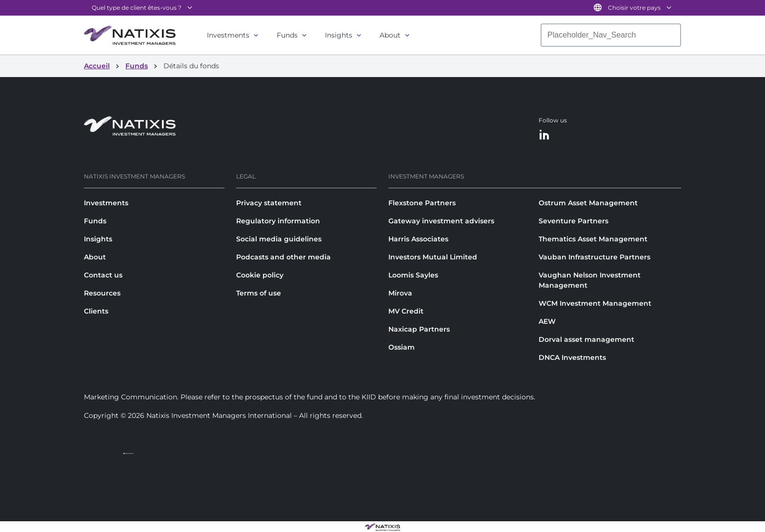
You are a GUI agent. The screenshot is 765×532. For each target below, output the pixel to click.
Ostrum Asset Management (588, 203)
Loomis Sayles (413, 275)
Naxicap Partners (419, 329)
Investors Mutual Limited (433, 257)
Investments (228, 35)
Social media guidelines (279, 239)
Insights (339, 35)
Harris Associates (418, 239)
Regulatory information (278, 221)
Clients (96, 311)
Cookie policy (260, 275)
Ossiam (402, 347)
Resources (102, 293)
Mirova (400, 293)
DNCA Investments (572, 357)
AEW (547, 321)
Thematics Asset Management (593, 239)
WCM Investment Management (595, 303)
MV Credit (406, 311)
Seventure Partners (574, 221)
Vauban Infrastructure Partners (594, 257)
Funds (287, 35)
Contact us (103, 275)
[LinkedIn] (544, 135)
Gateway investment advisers (441, 221)
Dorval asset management (586, 339)
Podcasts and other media (283, 257)
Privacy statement (269, 203)
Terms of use (259, 293)
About (390, 35)
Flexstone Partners (422, 203)
